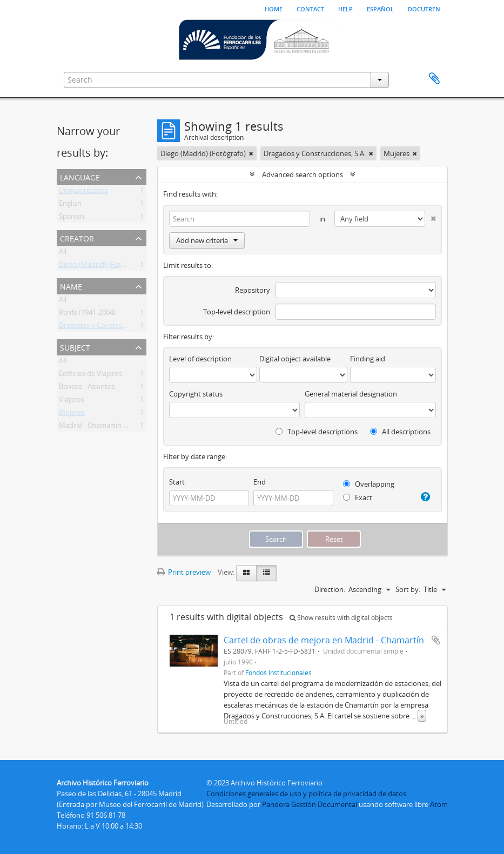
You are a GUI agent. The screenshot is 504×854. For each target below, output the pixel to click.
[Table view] (267, 573)
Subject (75, 347)
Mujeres (72, 414)
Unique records (83, 192)
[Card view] (246, 573)
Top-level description (237, 312)
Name (71, 285)
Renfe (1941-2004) (87, 314)
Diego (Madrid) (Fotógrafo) (102, 266)
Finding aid (368, 359)
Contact (310, 8)
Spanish (72, 218)
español (380, 8)
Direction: (330, 589)
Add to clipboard (436, 640)
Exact (358, 497)
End (260, 482)
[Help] (425, 497)
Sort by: (408, 589)
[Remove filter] (251, 153)
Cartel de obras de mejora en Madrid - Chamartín (324, 640)
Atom (439, 804)
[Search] (240, 219)
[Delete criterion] (431, 216)
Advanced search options (303, 174)
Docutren (424, 8)
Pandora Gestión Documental (310, 804)
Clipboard (434, 79)
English (70, 205)
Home (274, 8)
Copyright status (196, 394)
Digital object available (295, 359)
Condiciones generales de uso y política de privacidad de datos (306, 794)
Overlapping (369, 484)
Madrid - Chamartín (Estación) (107, 427)
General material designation (351, 394)
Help (345, 8)
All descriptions (400, 432)
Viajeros (72, 401)
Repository (253, 290)
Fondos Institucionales (278, 673)
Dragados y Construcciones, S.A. (110, 327)
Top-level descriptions (317, 432)
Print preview (184, 572)
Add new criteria (207, 240)
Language (80, 176)
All (63, 253)
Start (177, 482)
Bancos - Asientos (87, 388)
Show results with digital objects (341, 618)
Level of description (200, 359)
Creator (77, 237)
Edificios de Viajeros (90, 375)
